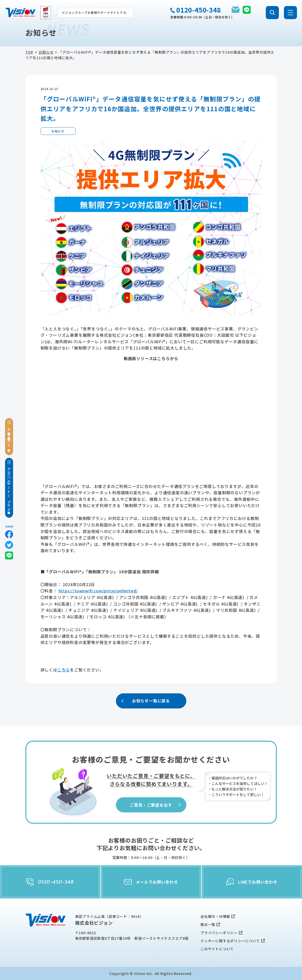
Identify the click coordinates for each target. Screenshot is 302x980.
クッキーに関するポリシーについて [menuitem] (230, 941)
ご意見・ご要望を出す (156, 805)
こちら (64, 670)
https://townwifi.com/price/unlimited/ (98, 591)
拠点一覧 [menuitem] (208, 924)
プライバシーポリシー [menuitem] (219, 933)
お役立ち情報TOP (9, 437)
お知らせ (46, 52)
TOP (29, 52)
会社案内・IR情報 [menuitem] (215, 916)
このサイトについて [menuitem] (217, 949)
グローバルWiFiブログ (9, 488)
